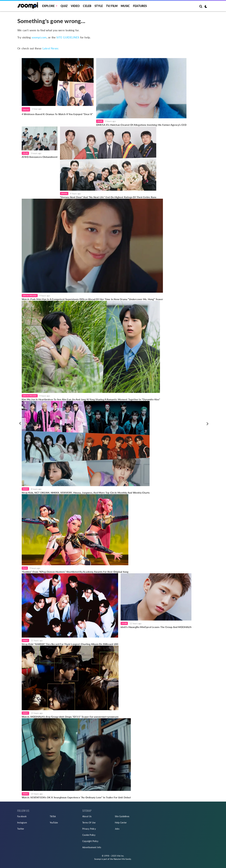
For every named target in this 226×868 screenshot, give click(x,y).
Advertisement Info (92, 847)
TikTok (53, 816)
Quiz (64, 6)
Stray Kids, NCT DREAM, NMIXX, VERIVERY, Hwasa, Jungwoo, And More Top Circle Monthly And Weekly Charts (86, 493)
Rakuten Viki (119, 859)
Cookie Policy (89, 835)
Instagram (22, 823)
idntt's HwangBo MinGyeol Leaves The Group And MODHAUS (156, 627)
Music (125, 6)
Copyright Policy (90, 841)
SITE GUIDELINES (68, 37)
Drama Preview (30, 295)
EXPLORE (48, 6)
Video (75, 6)
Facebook (22, 816)
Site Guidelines (122, 816)
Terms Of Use (89, 823)
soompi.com (39, 37)
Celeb (87, 6)
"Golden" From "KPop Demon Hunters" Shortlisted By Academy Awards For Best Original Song (75, 572)
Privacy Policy (89, 829)
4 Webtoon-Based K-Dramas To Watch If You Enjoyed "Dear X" (58, 114)
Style (99, 6)
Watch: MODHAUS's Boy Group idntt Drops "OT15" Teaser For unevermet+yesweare (70, 717)
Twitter (21, 829)
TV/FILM (112, 6)
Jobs (117, 829)
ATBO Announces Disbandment (40, 157)
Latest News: (51, 48)
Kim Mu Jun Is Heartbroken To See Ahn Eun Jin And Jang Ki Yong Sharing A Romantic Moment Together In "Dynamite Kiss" (91, 399)
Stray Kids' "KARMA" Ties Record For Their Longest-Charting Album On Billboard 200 (70, 644)
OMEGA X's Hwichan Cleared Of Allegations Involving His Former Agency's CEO (141, 125)
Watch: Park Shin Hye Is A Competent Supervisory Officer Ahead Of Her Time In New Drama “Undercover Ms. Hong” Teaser (92, 299)
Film (25, 568)
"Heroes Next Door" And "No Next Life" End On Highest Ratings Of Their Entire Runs (108, 197)
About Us (87, 816)
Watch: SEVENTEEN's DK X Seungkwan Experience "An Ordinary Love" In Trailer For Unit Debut (76, 797)
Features (140, 6)
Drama (26, 110)
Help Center (121, 823)
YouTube (54, 823)
